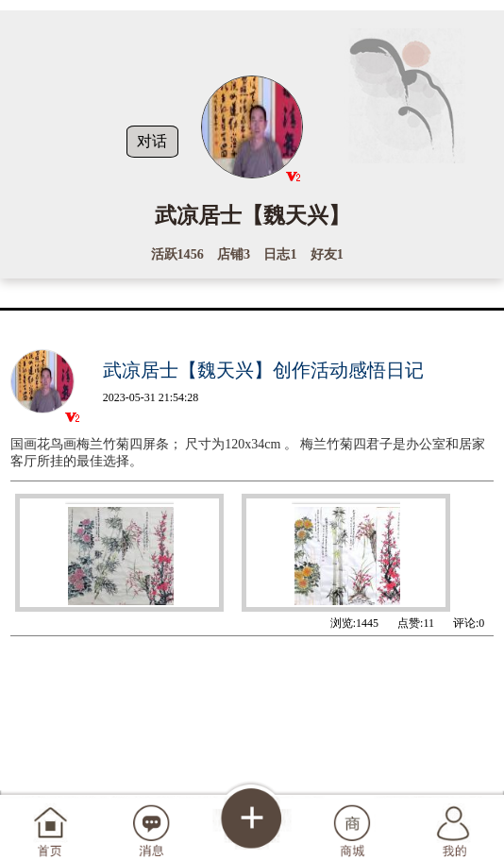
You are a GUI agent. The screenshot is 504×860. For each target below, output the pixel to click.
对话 (152, 141)
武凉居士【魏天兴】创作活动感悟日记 (263, 370)
